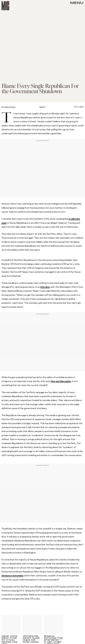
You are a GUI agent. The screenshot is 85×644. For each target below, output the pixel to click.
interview (45, 287)
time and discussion (61, 381)
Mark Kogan (10, 107)
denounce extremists (12, 576)
